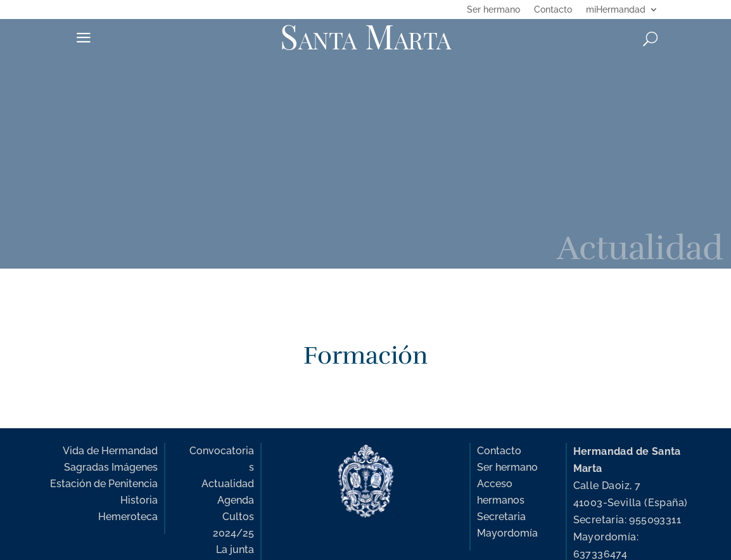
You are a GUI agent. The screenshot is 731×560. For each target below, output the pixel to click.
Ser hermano (493, 10)
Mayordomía (507, 533)
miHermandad (616, 10)
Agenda (236, 500)
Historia (139, 500)
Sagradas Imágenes (111, 467)
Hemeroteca (128, 517)
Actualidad (228, 484)
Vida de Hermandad (110, 451)
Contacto (553, 10)
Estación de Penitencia (104, 484)
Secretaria (501, 517)
